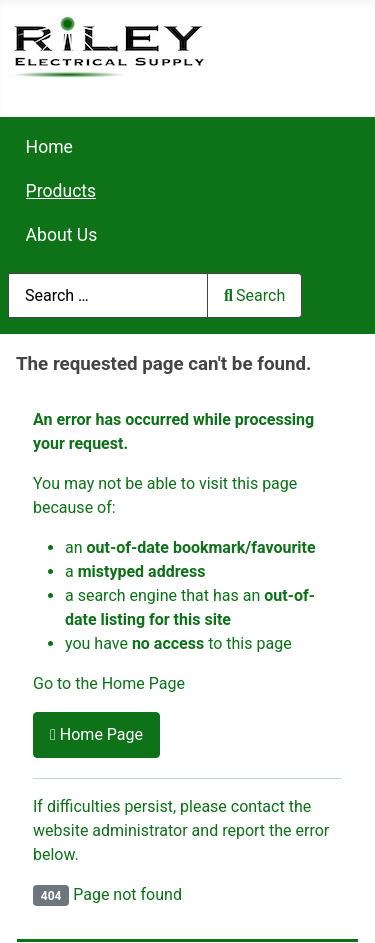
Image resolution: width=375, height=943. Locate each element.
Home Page (96, 734)
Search (254, 295)
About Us (62, 235)
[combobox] (108, 295)
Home (49, 147)
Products (61, 191)
